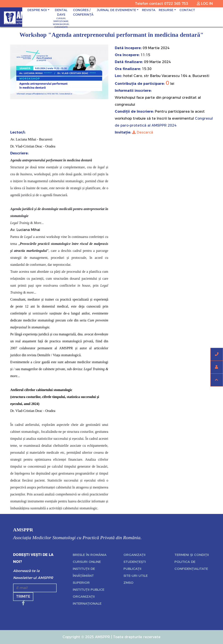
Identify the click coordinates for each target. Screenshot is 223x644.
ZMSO (128, 583)
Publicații (132, 569)
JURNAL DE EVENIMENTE (117, 10)
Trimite (23, 596)
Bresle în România (90, 555)
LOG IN (205, 4)
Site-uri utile (136, 576)
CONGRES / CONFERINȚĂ (83, 12)
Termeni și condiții (192, 555)
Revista (149, 10)
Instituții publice (89, 590)
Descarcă (143, 132)
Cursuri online (87, 562)
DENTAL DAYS (61, 18)
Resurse (166, 10)
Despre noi (37, 10)
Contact (187, 10)
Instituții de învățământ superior (84, 576)
